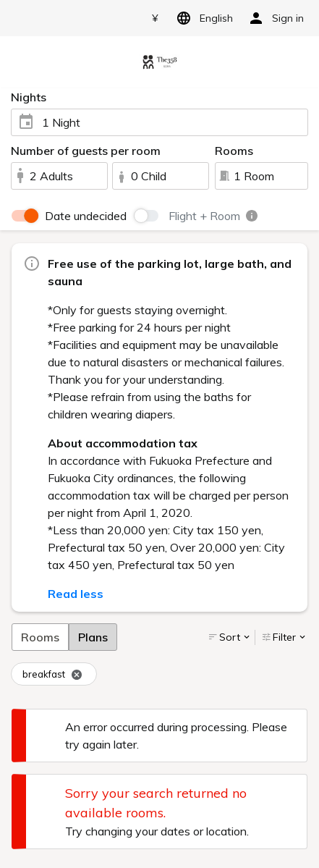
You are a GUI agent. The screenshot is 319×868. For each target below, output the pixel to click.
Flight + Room (214, 216)
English (202, 18)
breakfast (52, 674)
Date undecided (86, 216)
